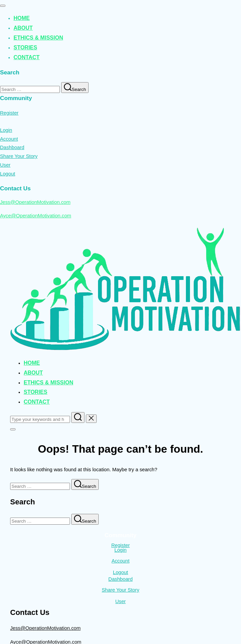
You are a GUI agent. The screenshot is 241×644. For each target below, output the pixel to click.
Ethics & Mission (38, 38)
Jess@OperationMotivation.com (35, 202)
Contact (27, 57)
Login (6, 130)
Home (22, 18)
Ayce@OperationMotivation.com (36, 216)
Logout (8, 174)
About (23, 28)
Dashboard (12, 147)
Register (9, 113)
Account (9, 139)
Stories (25, 47)
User (5, 165)
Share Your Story (19, 156)
